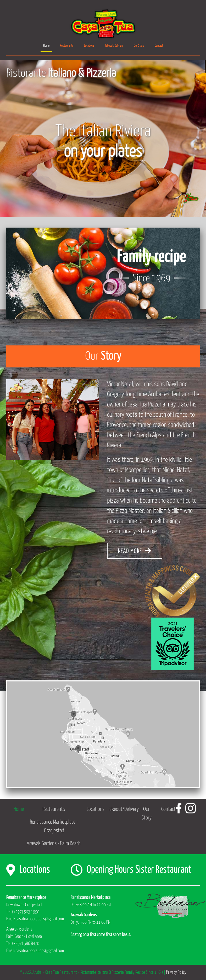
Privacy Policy (176, 973)
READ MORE (135, 551)
